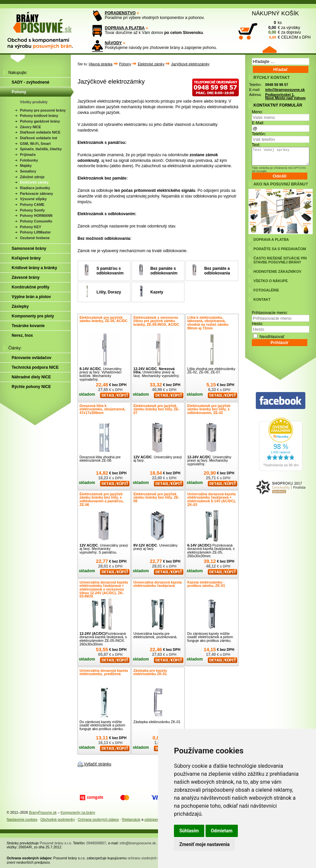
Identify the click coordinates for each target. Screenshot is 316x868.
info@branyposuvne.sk (285, 90)
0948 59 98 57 (277, 85)
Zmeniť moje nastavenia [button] (204, 844)
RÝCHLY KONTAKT (272, 78)
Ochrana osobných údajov (98, 819)
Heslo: (257, 324)
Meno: (257, 112)
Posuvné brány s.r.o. (56, 843)
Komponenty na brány (78, 812)
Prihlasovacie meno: (270, 313)
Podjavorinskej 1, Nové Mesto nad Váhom (285, 96)
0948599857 (96, 843)
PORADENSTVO (120, 13)
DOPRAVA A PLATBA (125, 28)
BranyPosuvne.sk (43, 812)
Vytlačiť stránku (97, 764)
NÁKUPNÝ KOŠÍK (275, 13)
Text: (256, 145)
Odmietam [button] (222, 831)
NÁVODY (113, 43)
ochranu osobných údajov (148, 858)
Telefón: (259, 134)
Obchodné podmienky (58, 819)
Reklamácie (131, 819)
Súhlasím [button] (189, 831)
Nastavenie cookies (22, 819)
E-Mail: (258, 123)
